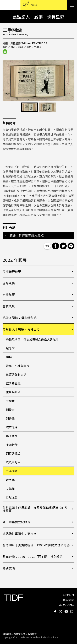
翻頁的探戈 (13, 453)
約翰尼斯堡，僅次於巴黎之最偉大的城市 (32, 339)
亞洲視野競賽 (12, 272)
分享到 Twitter (63, 246)
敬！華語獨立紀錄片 (16, 522)
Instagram (72, 611)
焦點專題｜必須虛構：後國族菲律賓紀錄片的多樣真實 (35, 509)
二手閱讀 (12, 471)
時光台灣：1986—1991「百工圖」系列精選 (33, 557)
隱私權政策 (69, 600)
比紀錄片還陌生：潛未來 (20, 533)
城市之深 (12, 427)
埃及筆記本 (13, 462)
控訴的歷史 (13, 383)
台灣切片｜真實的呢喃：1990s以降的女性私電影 (36, 545)
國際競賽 (9, 283)
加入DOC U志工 (67, 605)
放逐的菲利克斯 (16, 374)
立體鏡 (10, 401)
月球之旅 (12, 497)
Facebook (55, 611)
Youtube (66, 611)
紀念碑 (10, 348)
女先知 (10, 489)
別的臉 (10, 418)
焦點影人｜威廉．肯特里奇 (21, 329)
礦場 (9, 357)
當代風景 (9, 306)
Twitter (61, 611)
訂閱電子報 (69, 595)
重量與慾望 (13, 392)
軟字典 (10, 480)
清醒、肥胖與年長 (18, 366)
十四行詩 (12, 445)
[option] (38, 81)
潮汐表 (10, 410)
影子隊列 (12, 436)
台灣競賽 (9, 295)
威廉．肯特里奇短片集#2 (27, 235)
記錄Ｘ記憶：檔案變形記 (20, 318)
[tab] (38, 235)
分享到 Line (71, 246)
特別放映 (9, 568)
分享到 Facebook (56, 246)
